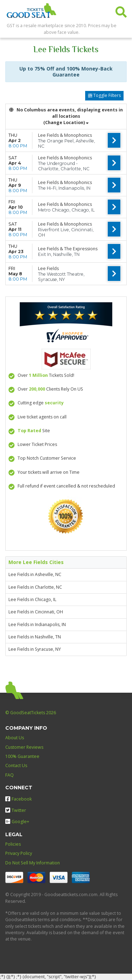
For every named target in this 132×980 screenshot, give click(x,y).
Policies (13, 844)
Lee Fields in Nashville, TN (35, 637)
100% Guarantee (22, 756)
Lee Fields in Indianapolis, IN (37, 624)
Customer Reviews (24, 747)
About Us (15, 738)
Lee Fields (48, 268)
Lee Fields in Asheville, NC (35, 574)
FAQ (10, 775)
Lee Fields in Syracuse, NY (35, 649)
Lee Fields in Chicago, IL (32, 599)
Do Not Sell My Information (33, 863)
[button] (121, 10)
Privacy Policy (19, 853)
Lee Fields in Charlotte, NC (35, 587)
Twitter (16, 810)
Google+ (17, 822)
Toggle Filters (104, 95)
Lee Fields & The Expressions (68, 249)
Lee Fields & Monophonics (65, 135)
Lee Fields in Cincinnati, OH (36, 612)
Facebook (18, 799)
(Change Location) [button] (66, 122)
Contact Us (16, 765)
